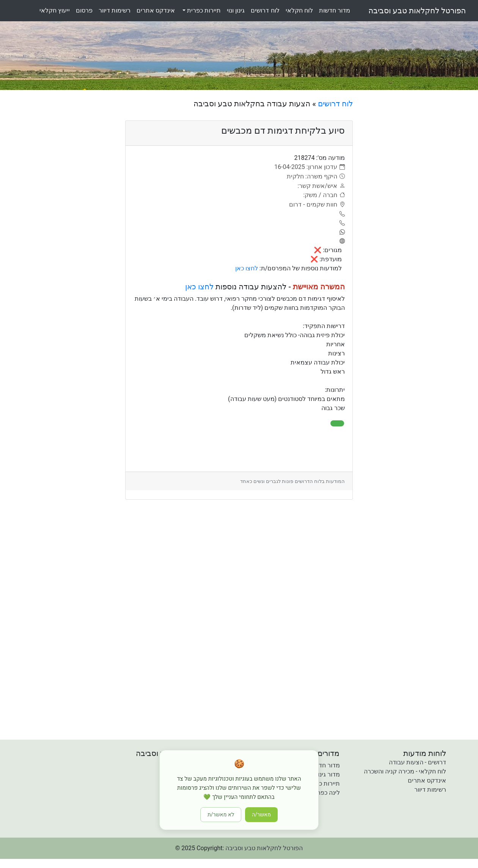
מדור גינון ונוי (324, 774)
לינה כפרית (326, 793)
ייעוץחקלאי (55, 10)
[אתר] (341, 241)
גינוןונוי (236, 10)
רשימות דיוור (430, 790)
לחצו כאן (247, 268)
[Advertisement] (418, 213)
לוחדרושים (265, 10)
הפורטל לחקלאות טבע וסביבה (417, 11)
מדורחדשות (335, 10)
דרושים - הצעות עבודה (417, 762)
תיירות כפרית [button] (203, 10)
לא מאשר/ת (221, 815)
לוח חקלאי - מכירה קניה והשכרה (405, 771)
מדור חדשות (324, 765)
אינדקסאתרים (156, 10)
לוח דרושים (335, 104)
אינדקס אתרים (427, 780)
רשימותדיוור (115, 10)
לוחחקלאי (299, 10)
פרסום (84, 10)
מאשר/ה (261, 815)
